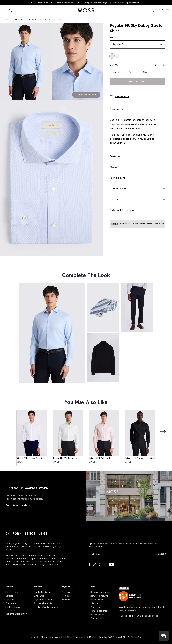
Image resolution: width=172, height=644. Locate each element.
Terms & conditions (100, 611)
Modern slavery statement (13, 609)
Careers (9, 596)
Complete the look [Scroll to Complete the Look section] (86, 95)
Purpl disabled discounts (46, 607)
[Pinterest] (100, 564)
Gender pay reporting (16, 614)
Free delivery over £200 (69, 3)
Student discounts (43, 603)
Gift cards (39, 596)
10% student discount (42, 3)
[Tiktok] (95, 564)
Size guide (160, 65)
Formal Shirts (20, 19)
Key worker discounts (44, 600)
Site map (95, 603)
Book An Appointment (19, 505)
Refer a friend (97, 600)
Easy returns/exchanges (97, 3)
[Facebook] (89, 564)
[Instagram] (105, 564)
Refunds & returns (99, 596)
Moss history (12, 592)
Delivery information (100, 592)
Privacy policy (97, 615)
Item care (67, 596)
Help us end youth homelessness (138, 616)
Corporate (11, 603)
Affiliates (10, 600)
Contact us (96, 607)
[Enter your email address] (122, 554)
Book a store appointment (126, 3)
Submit (161, 554)
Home (7, 19)
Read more (159, 224)
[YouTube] (112, 564)
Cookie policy (97, 618)
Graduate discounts (44, 592)
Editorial (66, 600)
